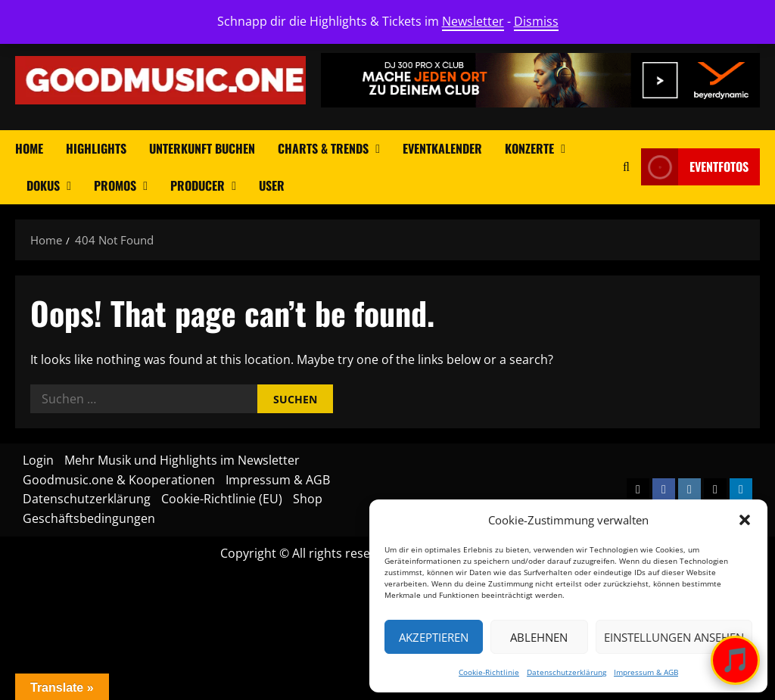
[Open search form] (626, 167)
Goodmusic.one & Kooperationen (119, 480)
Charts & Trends (323, 148)
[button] (745, 520)
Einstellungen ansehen (674, 637)
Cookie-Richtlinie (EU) (222, 499)
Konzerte (529, 148)
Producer (198, 185)
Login (38, 460)
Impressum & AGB (646, 672)
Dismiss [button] (536, 21)
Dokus (43, 185)
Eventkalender (442, 148)
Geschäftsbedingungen (89, 518)
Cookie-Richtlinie (489, 672)
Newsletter (473, 21)
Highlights (96, 148)
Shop (308, 499)
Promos (115, 185)
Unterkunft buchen (202, 148)
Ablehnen (539, 637)
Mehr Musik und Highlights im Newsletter (182, 460)
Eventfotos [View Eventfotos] (695, 167)
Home (29, 148)
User (272, 185)
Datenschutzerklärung (566, 672)
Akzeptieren (434, 637)
